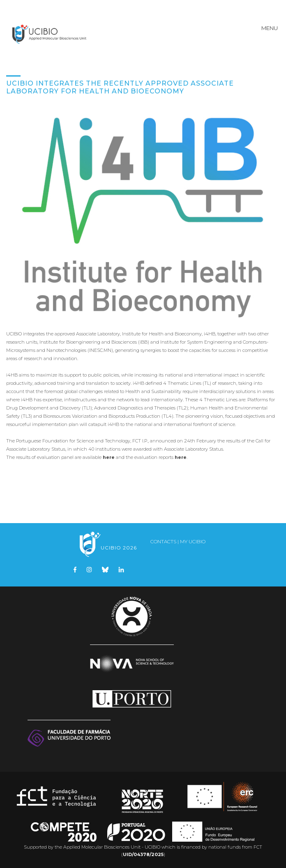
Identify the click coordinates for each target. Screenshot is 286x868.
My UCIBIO (193, 541)
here (109, 457)
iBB (144, 342)
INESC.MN (100, 350)
